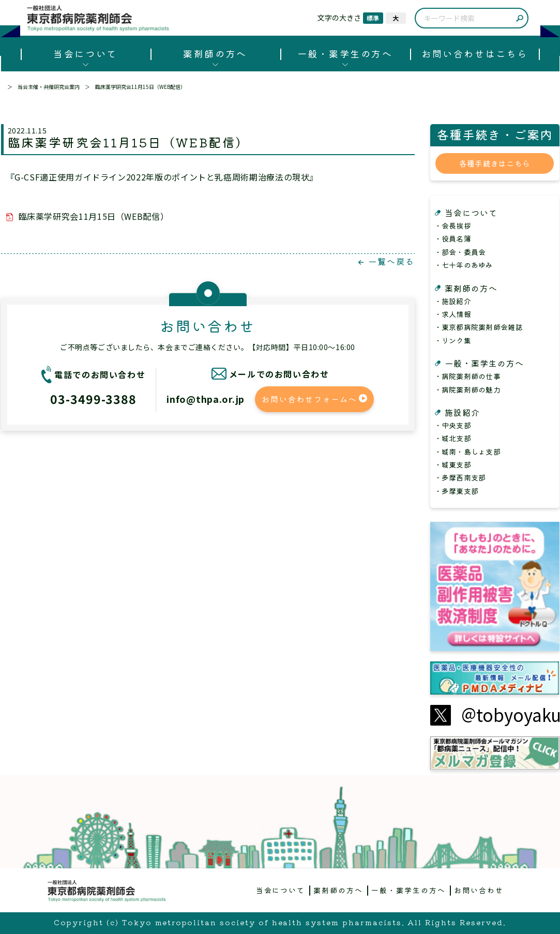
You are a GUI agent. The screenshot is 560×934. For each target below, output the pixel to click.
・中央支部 (453, 425)
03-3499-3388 (93, 399)
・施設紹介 (453, 301)
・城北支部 (453, 438)
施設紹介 (462, 412)
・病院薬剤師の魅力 (468, 389)
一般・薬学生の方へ (345, 53)
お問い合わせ (479, 890)
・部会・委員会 (460, 252)
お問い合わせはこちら (474, 53)
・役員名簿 (453, 238)
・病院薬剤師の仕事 (468, 376)
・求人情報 (453, 314)
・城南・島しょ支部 (468, 451)
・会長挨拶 (453, 225)
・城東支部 (453, 464)
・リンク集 (453, 340)
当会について (85, 53)
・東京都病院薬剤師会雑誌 (479, 327)
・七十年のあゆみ (464, 265)
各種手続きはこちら (495, 163)
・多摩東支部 (457, 491)
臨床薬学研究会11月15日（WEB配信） (94, 216)
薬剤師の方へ (215, 53)
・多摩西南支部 (460, 477)
